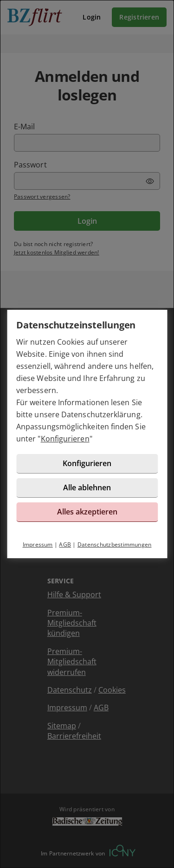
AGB (65, 544)
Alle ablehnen (87, 487)
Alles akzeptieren (87, 512)
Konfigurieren (65, 439)
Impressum (38, 544)
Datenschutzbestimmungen (115, 544)
